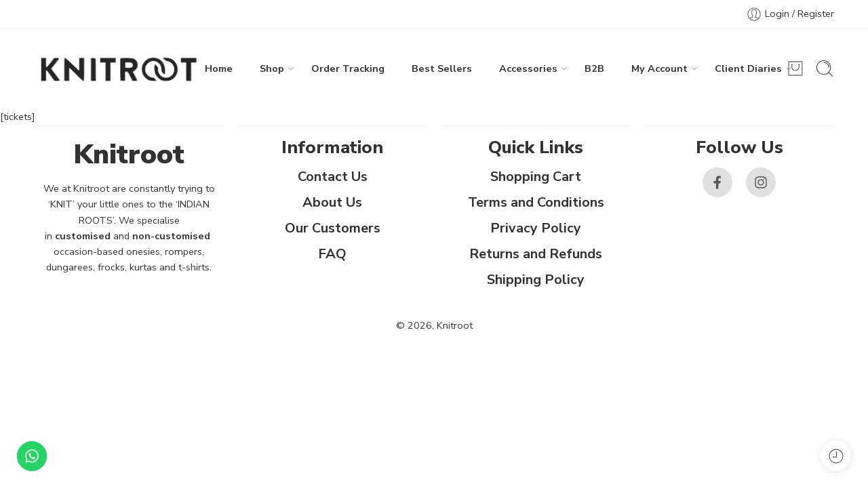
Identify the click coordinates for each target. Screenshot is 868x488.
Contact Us (333, 177)
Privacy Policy (536, 228)
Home (219, 68)
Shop (272, 69)
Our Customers (333, 228)
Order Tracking (348, 68)
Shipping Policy (536, 280)
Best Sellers (442, 68)
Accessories (528, 69)
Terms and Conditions (536, 202)
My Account (659, 69)
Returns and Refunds (536, 254)
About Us (332, 202)
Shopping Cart (536, 177)
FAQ (332, 254)
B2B (594, 68)
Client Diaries (748, 69)
